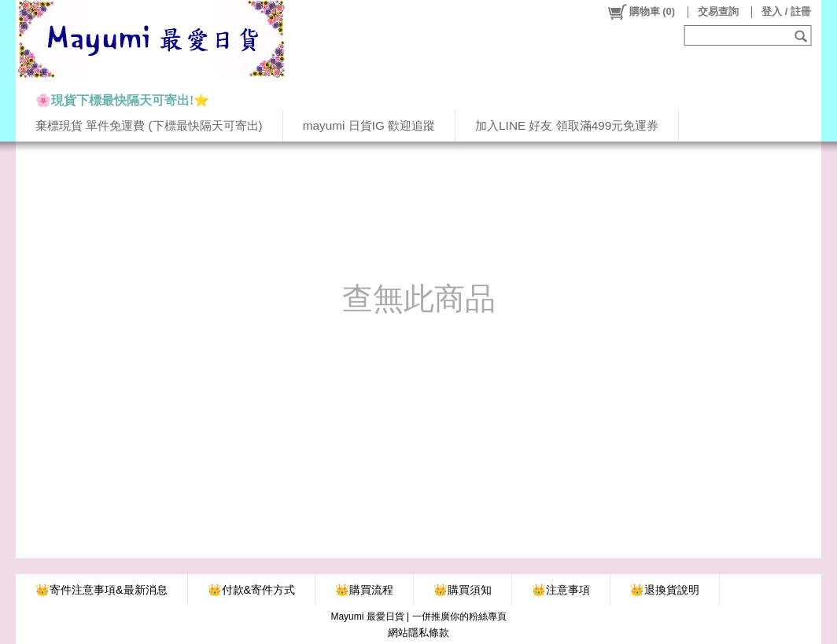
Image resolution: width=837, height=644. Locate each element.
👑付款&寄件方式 (252, 590)
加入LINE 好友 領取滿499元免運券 (567, 125)
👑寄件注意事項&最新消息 (101, 590)
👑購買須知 (463, 590)
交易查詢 (718, 11)
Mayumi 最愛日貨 (367, 616)
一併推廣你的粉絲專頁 (459, 616)
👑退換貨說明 (665, 590)
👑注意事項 (561, 590)
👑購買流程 (364, 590)
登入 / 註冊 (786, 11)
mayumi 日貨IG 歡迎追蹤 (369, 125)
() (641, 12)
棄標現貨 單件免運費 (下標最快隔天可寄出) (149, 125)
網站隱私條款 (418, 633)
